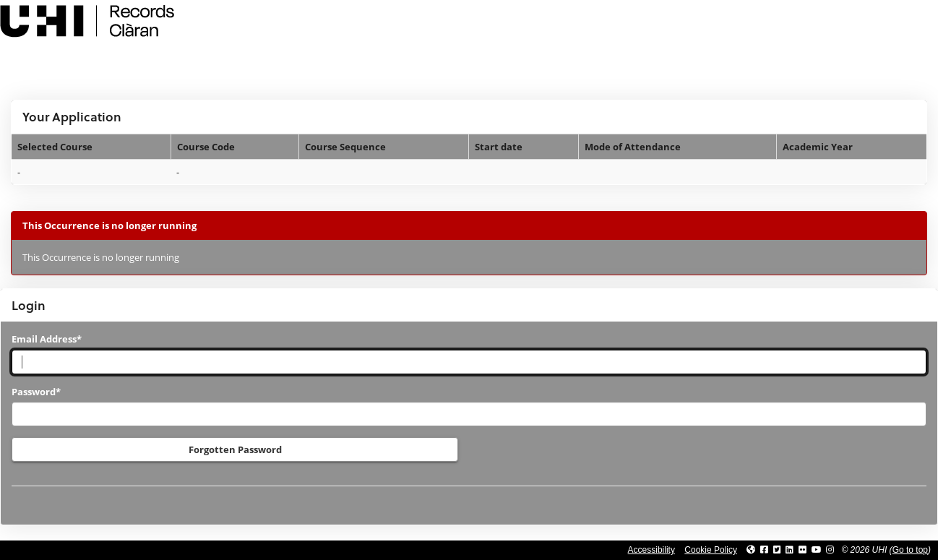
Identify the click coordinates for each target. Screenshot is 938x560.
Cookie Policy (711, 550)
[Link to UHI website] (751, 550)
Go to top (910, 550)
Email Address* (47, 339)
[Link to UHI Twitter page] (777, 550)
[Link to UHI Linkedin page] (789, 550)
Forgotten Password (235, 449)
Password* (36, 392)
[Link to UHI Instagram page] (830, 550)
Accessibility (651, 550)
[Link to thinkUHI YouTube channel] (817, 550)
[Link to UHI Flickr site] (803, 550)
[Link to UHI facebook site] (764, 550)
